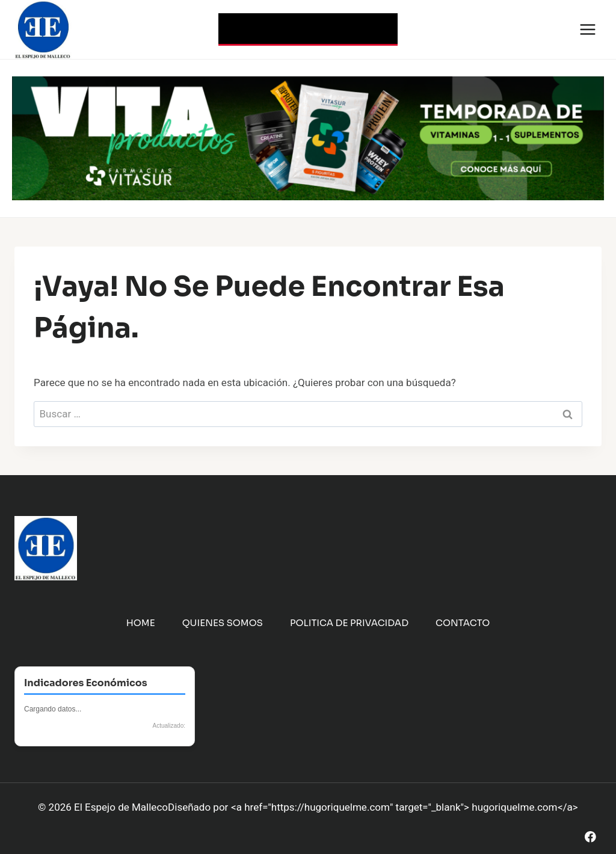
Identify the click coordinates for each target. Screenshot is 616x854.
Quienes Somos (223, 623)
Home (141, 623)
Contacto (463, 623)
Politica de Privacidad (349, 623)
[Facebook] (590, 837)
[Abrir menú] (587, 29)
